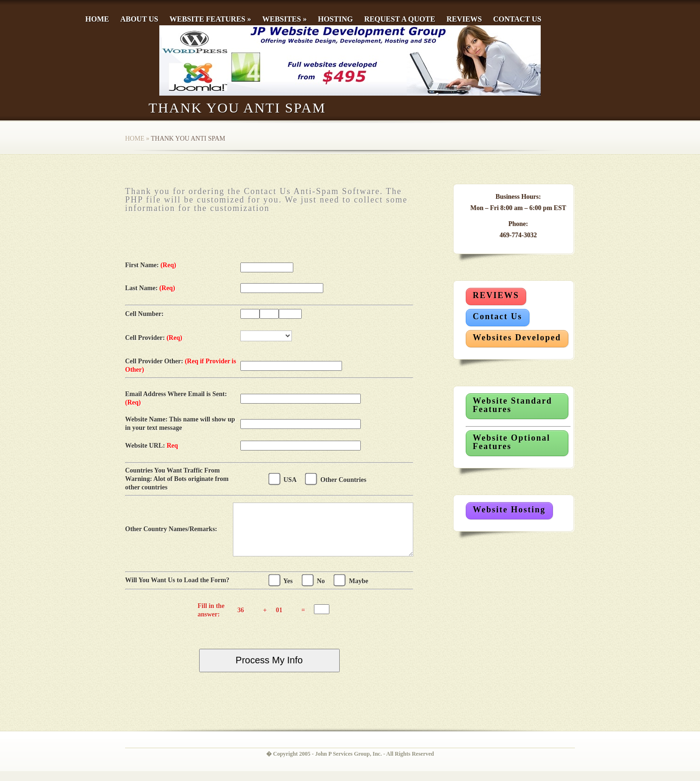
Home (97, 19)
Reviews (464, 19)
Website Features (210, 19)
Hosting (335, 19)
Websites (285, 19)
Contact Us (517, 19)
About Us (139, 19)
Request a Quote (400, 19)
